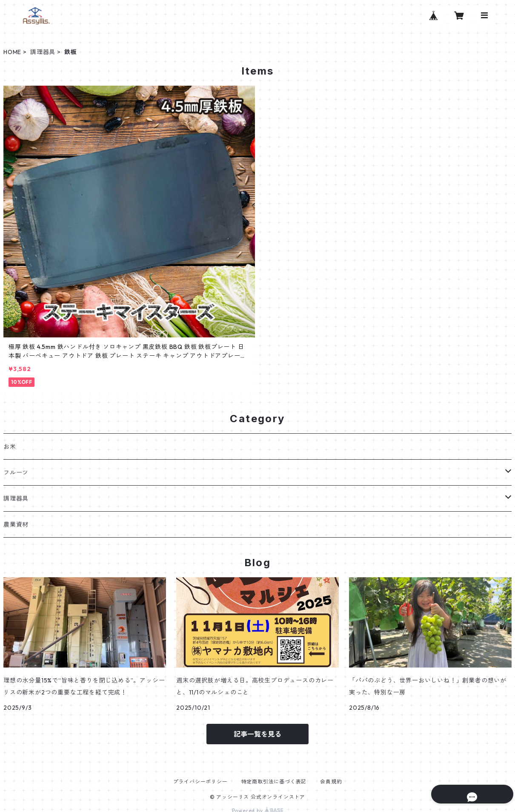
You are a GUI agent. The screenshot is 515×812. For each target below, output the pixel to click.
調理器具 (43, 52)
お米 (10, 446)
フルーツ (16, 472)
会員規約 (331, 782)
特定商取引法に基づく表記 (274, 782)
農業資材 (16, 524)
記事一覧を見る (257, 734)
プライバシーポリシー (200, 782)
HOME (12, 52)
